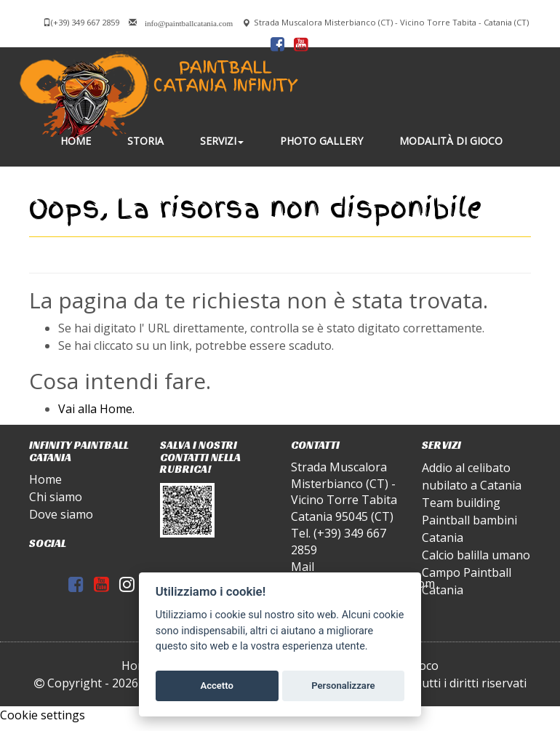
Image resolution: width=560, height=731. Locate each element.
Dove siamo (61, 514)
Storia (145, 141)
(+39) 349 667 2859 (85, 22)
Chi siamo (56, 497)
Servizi (222, 141)
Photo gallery (321, 141)
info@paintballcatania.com (189, 22)
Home (76, 141)
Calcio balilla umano (476, 555)
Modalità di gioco (451, 141)
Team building (461, 503)
